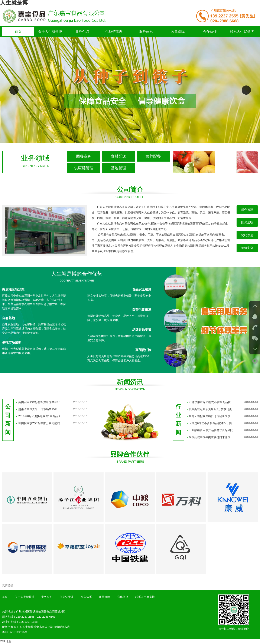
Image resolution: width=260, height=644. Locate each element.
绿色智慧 (247, 210)
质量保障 (178, 32)
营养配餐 (153, 156)
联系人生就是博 (242, 32)
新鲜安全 (247, 248)
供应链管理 (114, 32)
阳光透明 (247, 222)
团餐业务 (84, 156)
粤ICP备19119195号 (15, 632)
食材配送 (118, 156)
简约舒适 (247, 235)
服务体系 (146, 32)
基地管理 (118, 168)
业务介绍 (82, 32)
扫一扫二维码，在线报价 (233, 629)
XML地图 (6, 641)
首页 (18, 32)
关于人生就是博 (50, 32)
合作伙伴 (210, 32)
